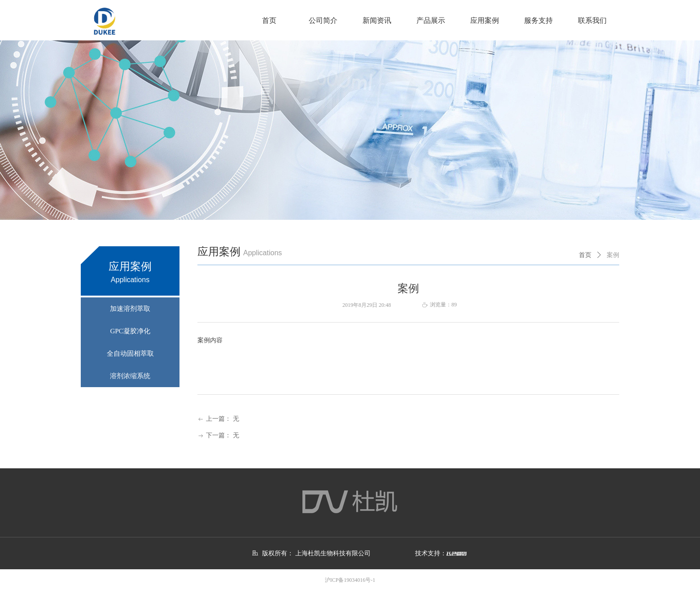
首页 (585, 255)
